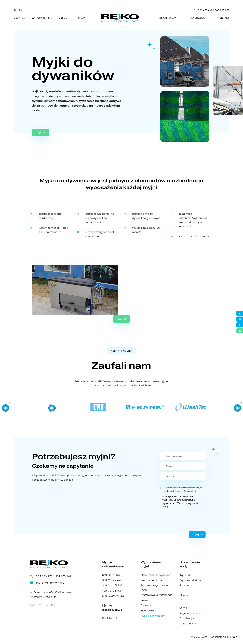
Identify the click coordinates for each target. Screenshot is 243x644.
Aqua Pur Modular (191, 580)
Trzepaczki (147, 611)
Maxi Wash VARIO (113, 596)
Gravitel (184, 585)
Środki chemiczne (152, 580)
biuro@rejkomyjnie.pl (51, 583)
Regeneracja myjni (191, 613)
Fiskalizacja (168, 18)
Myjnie (18, 18)
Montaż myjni (188, 624)
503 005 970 (222, 10)
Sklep (81, 18)
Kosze (144, 600)
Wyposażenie (41, 18)
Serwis (183, 608)
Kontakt (224, 18)
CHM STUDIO (231, 637)
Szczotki (146, 605)
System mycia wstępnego (157, 595)
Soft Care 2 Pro (112, 580)
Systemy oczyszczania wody (154, 588)
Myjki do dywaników (153, 616)
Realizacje (197, 18)
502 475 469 (205, 10)
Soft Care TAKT (112, 591)
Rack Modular (111, 618)
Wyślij (196, 535)
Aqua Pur (185, 575)
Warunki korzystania (187, 503)
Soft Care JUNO (112, 585)
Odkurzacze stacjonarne (156, 575)
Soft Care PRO (111, 575)
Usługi (64, 18)
